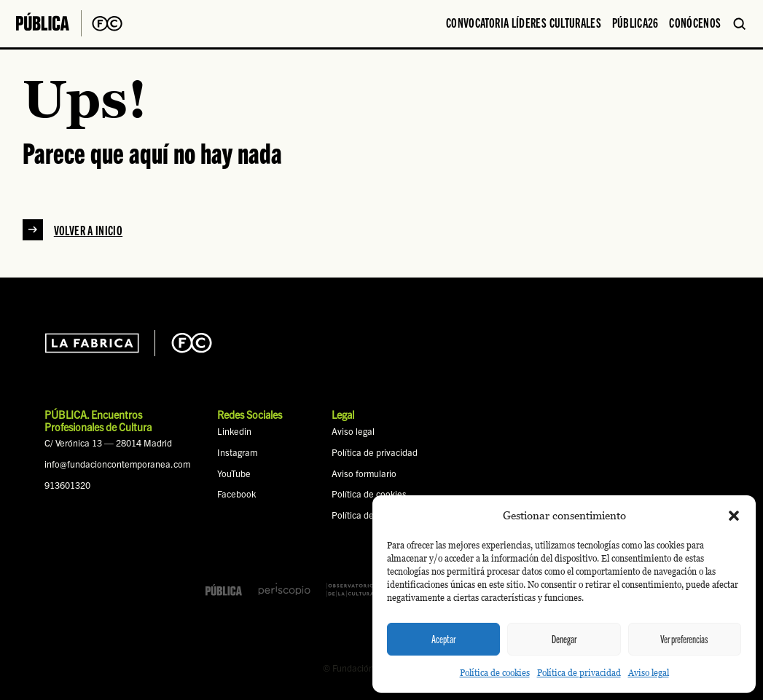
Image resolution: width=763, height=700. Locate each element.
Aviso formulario (364, 473)
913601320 (67, 485)
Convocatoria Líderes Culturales (524, 22)
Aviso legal (649, 673)
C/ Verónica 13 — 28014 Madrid (108, 443)
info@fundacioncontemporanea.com (117, 464)
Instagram (237, 452)
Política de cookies (495, 673)
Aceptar (443, 639)
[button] (734, 516)
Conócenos (695, 22)
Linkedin (234, 431)
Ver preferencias (684, 639)
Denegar (564, 639)
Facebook (236, 494)
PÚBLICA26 (635, 22)
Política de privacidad (579, 673)
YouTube (234, 473)
